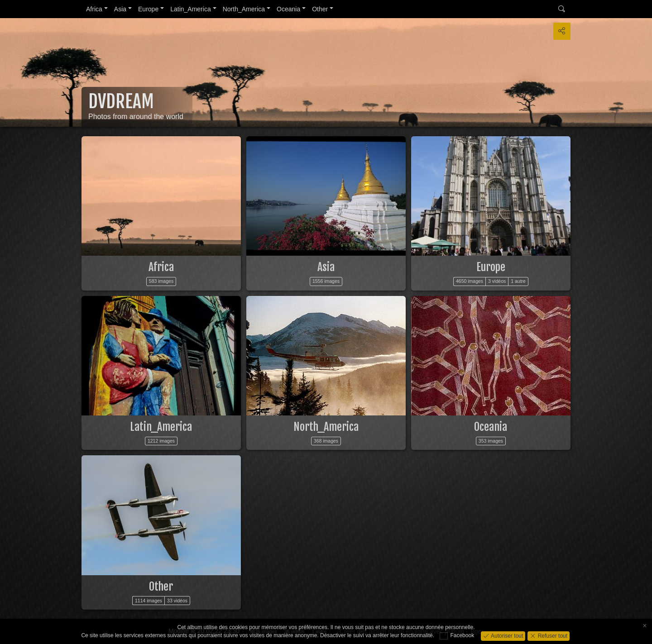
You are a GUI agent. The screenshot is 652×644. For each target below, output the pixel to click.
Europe (148, 9)
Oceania (288, 9)
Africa (94, 9)
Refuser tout (552, 635)
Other (320, 9)
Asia (120, 9)
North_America (244, 9)
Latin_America (191, 9)
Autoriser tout (506, 635)
